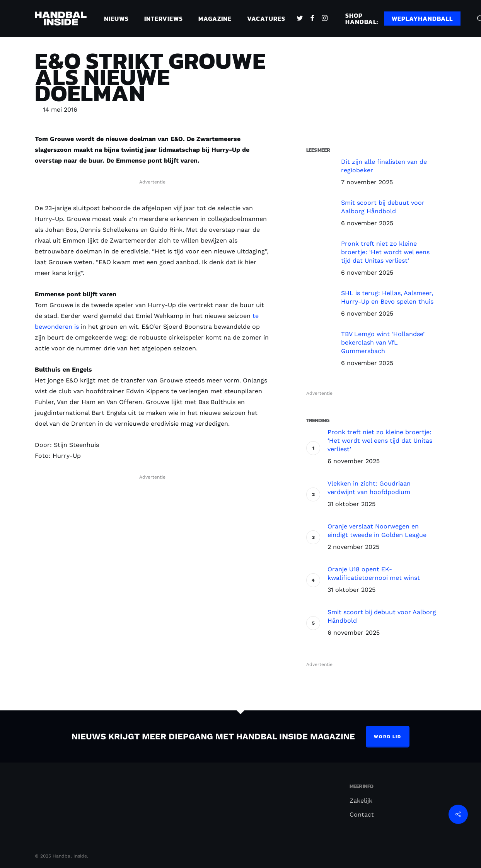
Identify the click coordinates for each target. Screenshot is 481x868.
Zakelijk (361, 801)
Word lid (388, 737)
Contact (362, 814)
